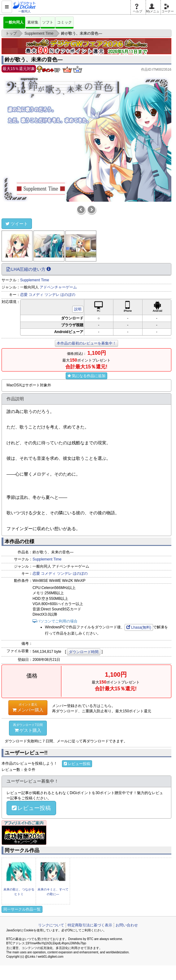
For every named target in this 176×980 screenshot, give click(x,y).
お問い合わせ (127, 925)
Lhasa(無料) (139, 627)
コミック (64, 22)
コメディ (36, 295)
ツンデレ (52, 295)
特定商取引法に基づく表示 (90, 925)
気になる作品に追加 (86, 376)
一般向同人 (14, 22)
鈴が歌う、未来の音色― (34, 60)
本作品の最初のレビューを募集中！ (86, 343)
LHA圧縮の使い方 (29, 269)
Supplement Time (35, 280)
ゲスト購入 (28, 728)
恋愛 (24, 295)
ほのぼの (68, 295)
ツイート (17, 224)
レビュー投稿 (77, 764)
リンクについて (51, 925)
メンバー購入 (28, 707)
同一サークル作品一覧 (22, 909)
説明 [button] (78, 309)
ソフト (48, 22)
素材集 (33, 22)
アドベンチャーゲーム (58, 287)
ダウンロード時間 (84, 652)
